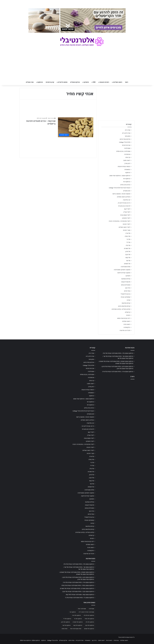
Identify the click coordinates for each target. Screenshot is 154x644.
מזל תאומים (127, 264)
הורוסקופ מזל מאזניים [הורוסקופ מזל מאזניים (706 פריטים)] (78, 622)
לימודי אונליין (127, 212)
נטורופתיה (116, 640)
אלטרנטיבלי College (125, 142)
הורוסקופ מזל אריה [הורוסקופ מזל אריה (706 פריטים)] (76, 615)
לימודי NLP (127, 209)
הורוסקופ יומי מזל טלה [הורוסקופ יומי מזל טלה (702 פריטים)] (89, 615)
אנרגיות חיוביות (126, 145)
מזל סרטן (128, 251)
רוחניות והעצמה (104, 82)
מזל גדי (128, 239)
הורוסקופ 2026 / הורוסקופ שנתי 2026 (120, 176)
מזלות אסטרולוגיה (125, 267)
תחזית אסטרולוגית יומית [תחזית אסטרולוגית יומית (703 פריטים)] (76, 629)
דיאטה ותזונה (127, 160)
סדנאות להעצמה (126, 282)
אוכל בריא (128, 130)
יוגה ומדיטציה (127, 200)
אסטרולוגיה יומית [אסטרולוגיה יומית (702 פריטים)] (82, 609)
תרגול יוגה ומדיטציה (125, 330)
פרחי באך (128, 288)
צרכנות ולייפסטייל (125, 294)
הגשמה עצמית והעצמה (124, 166)
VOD (94, 82)
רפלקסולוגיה (127, 327)
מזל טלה (128, 245)
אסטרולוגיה (127, 148)
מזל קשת (128, 258)
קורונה (128, 300)
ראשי (127, 82)
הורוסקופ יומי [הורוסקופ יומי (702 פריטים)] (73, 612)
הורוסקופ (40, 82)
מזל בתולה (127, 236)
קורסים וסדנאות (126, 303)
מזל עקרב (128, 255)
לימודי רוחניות (127, 224)
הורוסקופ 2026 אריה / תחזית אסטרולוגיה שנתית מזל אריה (118, 372)
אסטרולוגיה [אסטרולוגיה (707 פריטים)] (91, 609)
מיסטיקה (86, 82)
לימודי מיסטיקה (126, 218)
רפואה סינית (127, 324)
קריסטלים (128, 312)
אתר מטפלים (30, 82)
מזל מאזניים (127, 248)
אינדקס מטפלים (75, 82)
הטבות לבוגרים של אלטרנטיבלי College (120, 188)
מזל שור (128, 261)
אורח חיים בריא (126, 133)
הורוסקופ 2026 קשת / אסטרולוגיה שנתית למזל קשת (80, 595)
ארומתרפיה (127, 154)
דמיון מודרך (127, 163)
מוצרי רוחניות (127, 230)
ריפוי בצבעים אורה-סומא (124, 318)
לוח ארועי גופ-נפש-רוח (124, 206)
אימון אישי (128, 136)
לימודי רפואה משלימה (124, 227)
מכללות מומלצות (126, 279)
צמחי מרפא (127, 291)
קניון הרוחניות (50, 82)
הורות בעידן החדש (125, 185)
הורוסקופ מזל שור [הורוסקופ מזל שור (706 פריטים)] (66, 625)
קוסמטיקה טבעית (126, 297)
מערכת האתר (51, 118)
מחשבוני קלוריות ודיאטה (124, 273)
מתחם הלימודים (63, 82)
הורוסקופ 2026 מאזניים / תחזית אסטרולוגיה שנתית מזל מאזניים (77, 588)
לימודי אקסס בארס (125, 215)
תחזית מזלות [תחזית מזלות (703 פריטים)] (64, 629)
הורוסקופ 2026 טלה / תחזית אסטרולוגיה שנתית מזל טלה (118, 353)
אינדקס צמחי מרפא (125, 139)
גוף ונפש (128, 157)
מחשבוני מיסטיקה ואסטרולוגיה (122, 270)
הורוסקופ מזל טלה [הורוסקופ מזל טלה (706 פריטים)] (90, 622)
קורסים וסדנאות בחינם (124, 306)
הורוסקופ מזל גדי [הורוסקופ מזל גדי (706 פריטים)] (78, 619)
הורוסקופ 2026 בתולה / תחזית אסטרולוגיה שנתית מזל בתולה (78, 585)
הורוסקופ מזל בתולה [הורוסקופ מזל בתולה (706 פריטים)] (89, 619)
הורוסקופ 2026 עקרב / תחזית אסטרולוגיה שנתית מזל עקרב (78, 592)
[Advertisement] (116, 396)
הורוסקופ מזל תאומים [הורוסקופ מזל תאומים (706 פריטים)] (89, 629)
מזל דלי (128, 242)
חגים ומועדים (127, 191)
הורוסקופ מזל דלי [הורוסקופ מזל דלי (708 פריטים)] (67, 619)
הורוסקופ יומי (127, 179)
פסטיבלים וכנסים (126, 285)
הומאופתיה (127, 170)
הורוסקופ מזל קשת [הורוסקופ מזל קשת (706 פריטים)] (78, 625)
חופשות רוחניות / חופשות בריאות (121, 194)
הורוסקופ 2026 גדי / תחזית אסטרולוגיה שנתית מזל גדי (80, 598)
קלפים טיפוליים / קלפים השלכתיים (121, 309)
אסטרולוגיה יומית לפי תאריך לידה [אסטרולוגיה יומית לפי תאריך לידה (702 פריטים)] (86, 612)
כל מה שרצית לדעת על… (124, 203)
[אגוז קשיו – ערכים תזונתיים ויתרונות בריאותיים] (76, 127)
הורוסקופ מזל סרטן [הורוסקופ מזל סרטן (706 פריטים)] (66, 622)
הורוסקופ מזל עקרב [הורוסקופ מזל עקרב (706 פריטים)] (90, 625)
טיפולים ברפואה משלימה (124, 197)
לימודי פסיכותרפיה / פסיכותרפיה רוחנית (120, 221)
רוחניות (128, 315)
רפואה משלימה (118, 82)
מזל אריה (128, 233)
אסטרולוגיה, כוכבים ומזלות (123, 151)
